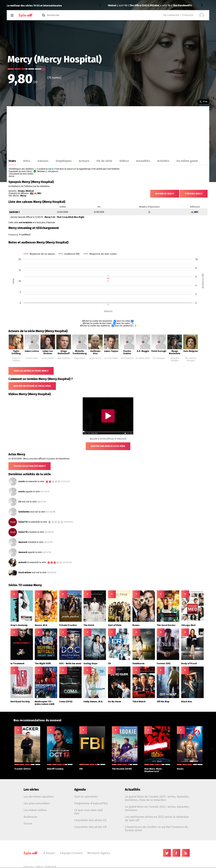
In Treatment (17, 663)
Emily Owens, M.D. (93, 702)
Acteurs (84, 161)
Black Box (187, 702)
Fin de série (104, 161)
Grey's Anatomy (19, 625)
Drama (21, 191)
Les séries (31, 790)
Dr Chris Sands (111, 358)
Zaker (112, 5)
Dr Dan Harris (32, 358)
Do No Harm (114, 702)
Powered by (19, 235)
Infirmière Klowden (175, 359)
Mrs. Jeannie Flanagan (191, 359)
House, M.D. (41, 625)
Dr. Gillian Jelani (143, 358)
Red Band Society (20, 702)
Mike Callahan (64, 358)
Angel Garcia (95, 358)
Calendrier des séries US (90, 820)
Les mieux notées (35, 810)
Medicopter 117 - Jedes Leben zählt (45, 703)
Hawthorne (138, 663)
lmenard (23, 542)
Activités (163, 161)
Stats (12, 161)
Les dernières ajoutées (39, 797)
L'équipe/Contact (71, 853)
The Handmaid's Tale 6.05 (144, 5)
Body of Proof (189, 663)
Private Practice (68, 625)
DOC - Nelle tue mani (70, 663)
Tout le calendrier (86, 797)
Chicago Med (188, 625)
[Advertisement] (108, 131)
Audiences (30, 817)
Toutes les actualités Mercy (30, 466)
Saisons (43, 161)
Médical (30, 191)
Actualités (143, 161)
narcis (22, 481)
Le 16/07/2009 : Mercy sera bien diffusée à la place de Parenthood (39, 459)
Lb (20, 502)
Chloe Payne (79, 358)
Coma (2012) (66, 702)
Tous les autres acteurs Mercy (31, 371)
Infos (27, 161)
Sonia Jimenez (48, 358)
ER (109, 663)
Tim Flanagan (159, 358)
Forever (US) (164, 663)
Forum (28, 823)
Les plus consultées (37, 803)
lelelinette (24, 512)
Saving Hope (90, 663)
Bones (136, 625)
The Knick (89, 625)
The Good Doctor (166, 625)
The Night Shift (43, 663)
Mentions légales (99, 853)
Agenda (80, 790)
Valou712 (23, 522)
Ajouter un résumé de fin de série (32, 386)
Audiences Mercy (165, 194)
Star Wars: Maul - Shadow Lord (157, 768)
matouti (22, 562)
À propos (49, 853)
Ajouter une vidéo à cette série (108, 446)
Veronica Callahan (16, 359)
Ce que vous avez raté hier (89, 812)
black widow (25, 572)
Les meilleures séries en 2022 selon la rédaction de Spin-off (157, 818)
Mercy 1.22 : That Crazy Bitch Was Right (64, 217)
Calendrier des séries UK (90, 827)
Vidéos (124, 161)
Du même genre (187, 161)
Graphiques (64, 161)
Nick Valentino (127, 358)
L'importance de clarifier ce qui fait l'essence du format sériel (156, 829)
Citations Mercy (194, 194)
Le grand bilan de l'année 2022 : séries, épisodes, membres (157, 808)
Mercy (23, 196)
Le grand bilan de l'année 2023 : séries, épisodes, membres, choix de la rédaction (157, 798)
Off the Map (163, 702)
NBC (39, 193)
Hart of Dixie (115, 625)
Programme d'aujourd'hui (91, 803)
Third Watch (139, 702)
